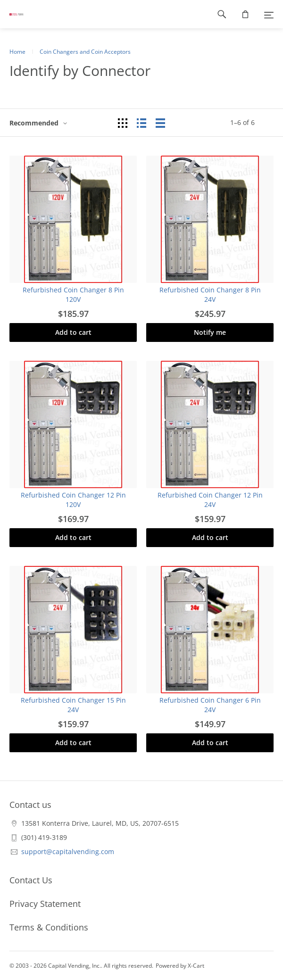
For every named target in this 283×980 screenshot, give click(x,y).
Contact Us (31, 880)
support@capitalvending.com (68, 851)
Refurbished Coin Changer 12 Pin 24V (210, 500)
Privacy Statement (45, 904)
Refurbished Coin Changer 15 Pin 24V (73, 705)
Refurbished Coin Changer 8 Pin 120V (73, 295)
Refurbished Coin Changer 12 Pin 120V (73, 500)
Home (17, 52)
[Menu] (269, 14)
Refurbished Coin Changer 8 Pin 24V (210, 295)
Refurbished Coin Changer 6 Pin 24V (210, 705)
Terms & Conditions (49, 927)
